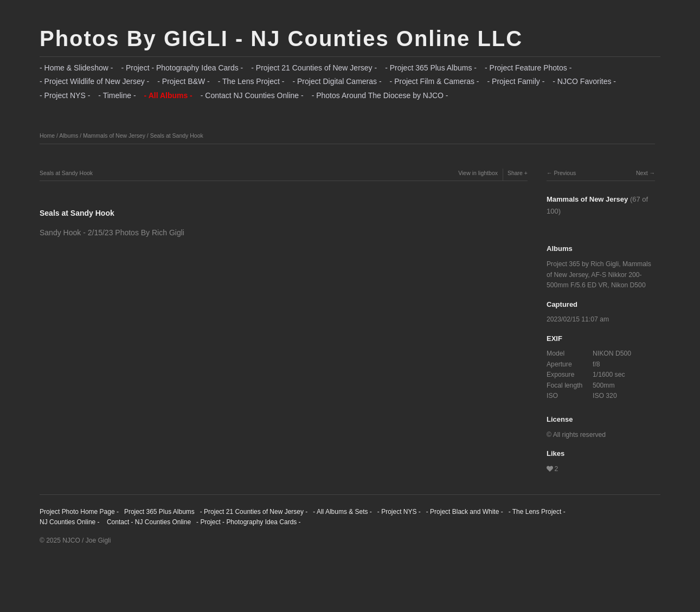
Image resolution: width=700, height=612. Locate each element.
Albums (69, 136)
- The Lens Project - (251, 81)
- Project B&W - (183, 81)
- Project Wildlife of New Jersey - (94, 81)
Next (642, 173)
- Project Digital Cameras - (337, 81)
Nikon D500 (628, 285)
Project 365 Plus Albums (159, 512)
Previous (565, 173)
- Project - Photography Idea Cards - (182, 68)
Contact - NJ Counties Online (148, 522)
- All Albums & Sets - (342, 512)
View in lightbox (478, 173)
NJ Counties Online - (70, 522)
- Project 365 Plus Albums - (431, 68)
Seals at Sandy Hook (177, 136)
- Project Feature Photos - (528, 68)
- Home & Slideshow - (76, 68)
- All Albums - (168, 95)
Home (47, 136)
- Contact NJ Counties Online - (252, 95)
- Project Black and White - (465, 512)
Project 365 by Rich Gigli (583, 264)
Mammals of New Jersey (114, 136)
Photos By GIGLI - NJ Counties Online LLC (281, 38)
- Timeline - (117, 95)
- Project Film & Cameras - (435, 81)
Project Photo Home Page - (79, 512)
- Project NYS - (65, 95)
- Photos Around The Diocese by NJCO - (380, 95)
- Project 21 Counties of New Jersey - (314, 68)
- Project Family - (516, 81)
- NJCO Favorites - (584, 81)
